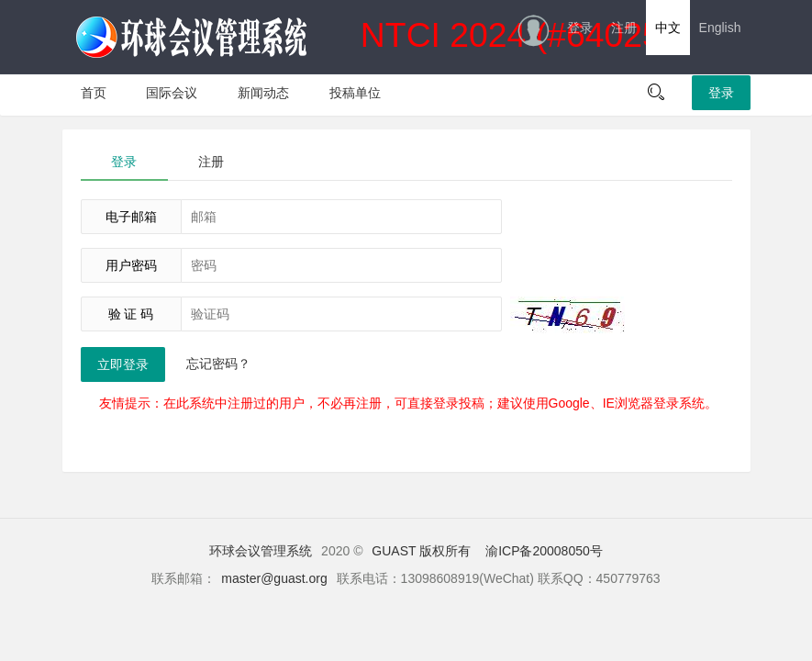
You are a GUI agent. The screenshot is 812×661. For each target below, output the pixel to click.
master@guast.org (274, 578)
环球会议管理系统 (261, 551)
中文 (668, 28)
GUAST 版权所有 (421, 551)
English (720, 28)
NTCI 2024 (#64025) (375, 38)
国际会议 (172, 93)
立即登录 (123, 364)
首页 (94, 93)
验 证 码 (131, 314)
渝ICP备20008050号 (544, 551)
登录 (580, 28)
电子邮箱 (131, 217)
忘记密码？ (218, 364)
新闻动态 (263, 93)
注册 (624, 28)
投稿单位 (355, 93)
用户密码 (131, 265)
